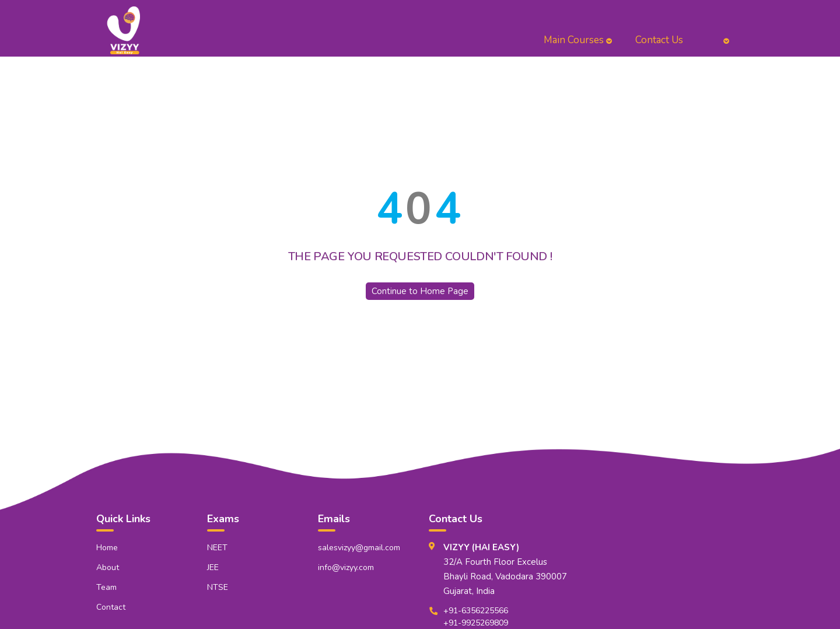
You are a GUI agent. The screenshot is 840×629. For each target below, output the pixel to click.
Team (106, 587)
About (108, 567)
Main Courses (578, 40)
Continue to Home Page (420, 291)
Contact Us (659, 40)
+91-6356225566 (476, 611)
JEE (213, 567)
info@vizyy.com (346, 567)
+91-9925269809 (476, 623)
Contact (111, 607)
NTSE (218, 587)
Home (107, 548)
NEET (217, 548)
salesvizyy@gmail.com (359, 548)
